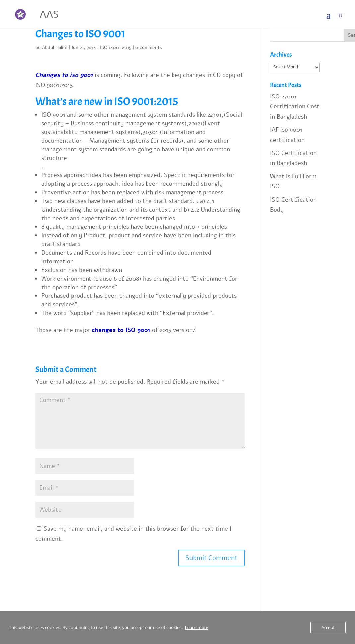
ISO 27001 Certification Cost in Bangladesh (295, 107)
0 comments (149, 48)
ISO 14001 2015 (116, 48)
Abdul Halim (55, 48)
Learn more (197, 627)
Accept (328, 627)
